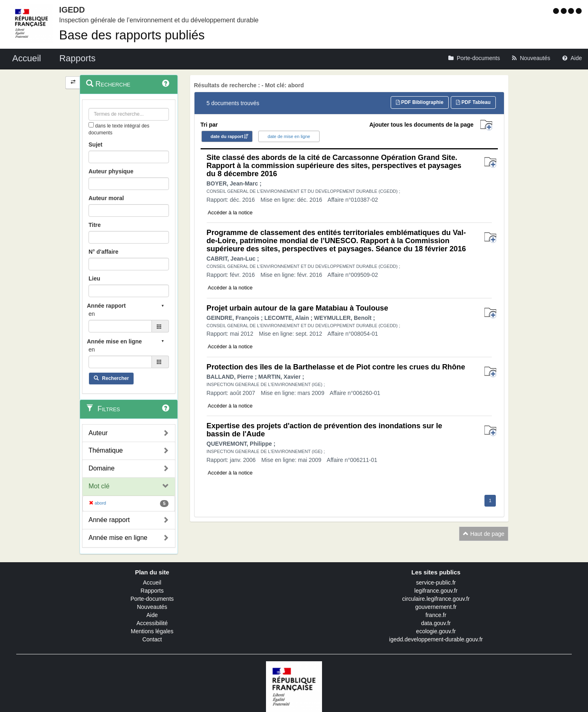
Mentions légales (152, 631)
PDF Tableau (473, 102)
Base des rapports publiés (132, 35)
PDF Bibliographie (420, 102)
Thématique (106, 450)
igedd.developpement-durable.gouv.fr (436, 639)
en (92, 314)
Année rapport (109, 520)
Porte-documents (152, 599)
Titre (95, 225)
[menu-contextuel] (91, 125)
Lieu (94, 278)
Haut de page (484, 534)
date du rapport (227, 136)
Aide (152, 615)
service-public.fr (436, 583)
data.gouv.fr (436, 623)
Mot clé (99, 486)
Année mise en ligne (118, 538)
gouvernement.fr (436, 607)
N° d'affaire (104, 252)
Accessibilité (152, 623)
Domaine (102, 468)
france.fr (436, 615)
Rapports (152, 591)
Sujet (95, 145)
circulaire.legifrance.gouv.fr (436, 599)
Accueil (152, 583)
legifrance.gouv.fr (436, 591)
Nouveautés (152, 607)
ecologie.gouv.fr (436, 631)
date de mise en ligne (289, 136)
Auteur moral (106, 198)
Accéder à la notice (230, 213)
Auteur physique (111, 171)
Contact (152, 639)
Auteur (98, 433)
